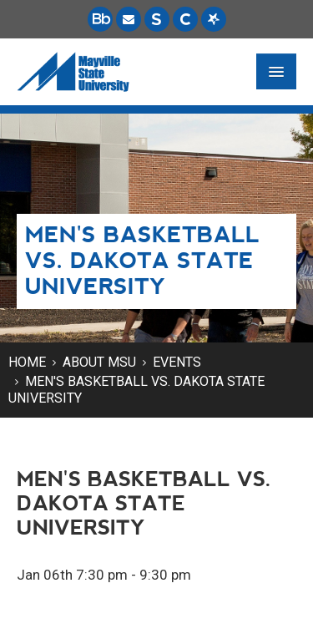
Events (177, 362)
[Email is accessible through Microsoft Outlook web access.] (129, 19)
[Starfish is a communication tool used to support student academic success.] (214, 19)
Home (27, 362)
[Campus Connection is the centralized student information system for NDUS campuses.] (185, 19)
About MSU (99, 362)
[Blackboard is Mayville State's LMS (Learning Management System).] (100, 19)
